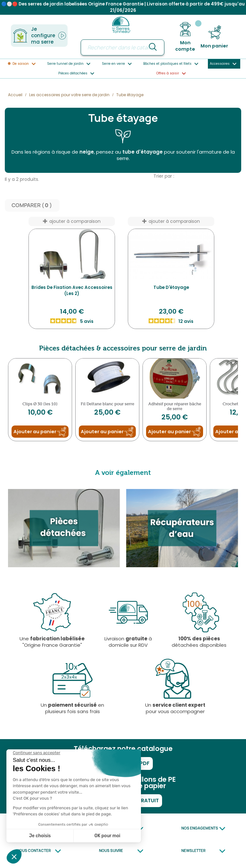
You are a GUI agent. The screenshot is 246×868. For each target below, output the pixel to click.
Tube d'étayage (171, 287)
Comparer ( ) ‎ (32, 205)
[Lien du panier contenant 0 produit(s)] (214, 37)
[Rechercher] (123, 47)
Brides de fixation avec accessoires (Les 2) (72, 291)
